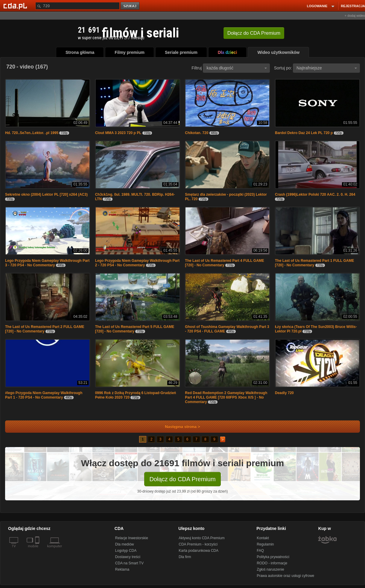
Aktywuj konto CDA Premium (201, 538)
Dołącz (254, 33)
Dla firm (185, 557)
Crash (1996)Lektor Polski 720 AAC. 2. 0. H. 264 (315, 195)
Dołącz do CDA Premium (182, 479)
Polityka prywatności (273, 557)
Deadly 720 (284, 393)
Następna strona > (178, 427)
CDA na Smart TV (129, 563)
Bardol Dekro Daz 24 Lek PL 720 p (304, 133)
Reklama (122, 569)
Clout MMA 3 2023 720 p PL (118, 133)
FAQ (260, 551)
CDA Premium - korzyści (198, 544)
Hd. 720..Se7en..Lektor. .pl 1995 (32, 133)
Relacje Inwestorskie (132, 538)
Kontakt (263, 538)
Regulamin (265, 544)
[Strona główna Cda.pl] (16, 6)
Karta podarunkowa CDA (199, 551)
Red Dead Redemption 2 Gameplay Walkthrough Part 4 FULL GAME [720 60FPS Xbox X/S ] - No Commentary (226, 397)
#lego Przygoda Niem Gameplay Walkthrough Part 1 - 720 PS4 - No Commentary (44, 395)
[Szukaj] (77, 6)
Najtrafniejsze (327, 68)
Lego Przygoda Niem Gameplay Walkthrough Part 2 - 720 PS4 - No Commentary (137, 263)
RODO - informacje (272, 563)
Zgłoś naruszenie (270, 569)
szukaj (130, 6)
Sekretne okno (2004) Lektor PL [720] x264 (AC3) (46, 195)
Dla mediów (125, 544)
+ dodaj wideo (355, 16)
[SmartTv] (38, 550)
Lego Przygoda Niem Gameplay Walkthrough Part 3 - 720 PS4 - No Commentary (47, 263)
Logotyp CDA (126, 551)
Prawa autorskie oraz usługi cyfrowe (285, 576)
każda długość (237, 68)
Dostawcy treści (128, 557)
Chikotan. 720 (197, 133)
